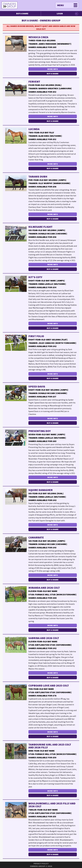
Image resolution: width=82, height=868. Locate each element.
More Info (53, 69)
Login (60, 14)
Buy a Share (22, 14)
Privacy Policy (41, 864)
